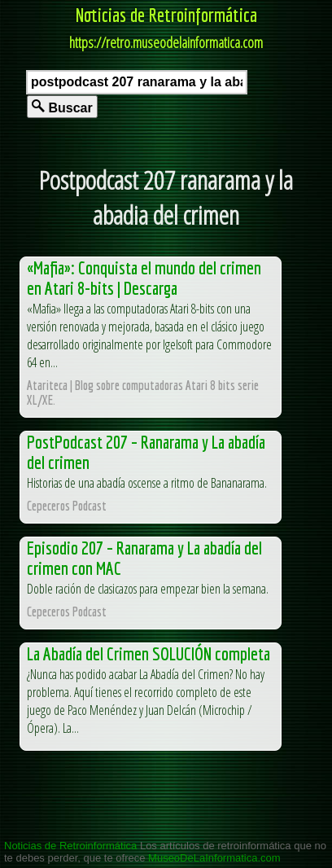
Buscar (62, 107)
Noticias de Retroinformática (166, 15)
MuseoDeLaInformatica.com (214, 858)
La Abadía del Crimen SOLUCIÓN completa (149, 653)
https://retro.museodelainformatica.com (166, 42)
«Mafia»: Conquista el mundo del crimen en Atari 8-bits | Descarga (144, 278)
